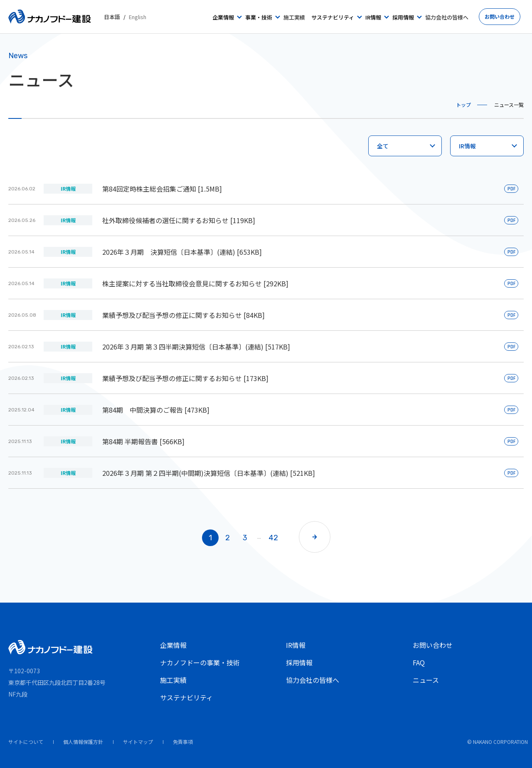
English (138, 17)
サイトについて (26, 742)
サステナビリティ (186, 697)
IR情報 (296, 645)
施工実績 (173, 680)
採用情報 (299, 662)
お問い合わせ (433, 645)
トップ (463, 105)
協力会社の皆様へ (313, 680)
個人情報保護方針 (83, 742)
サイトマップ (138, 742)
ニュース (426, 680)
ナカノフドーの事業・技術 (200, 662)
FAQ (419, 662)
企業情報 (173, 645)
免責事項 (183, 742)
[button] (315, 537)
